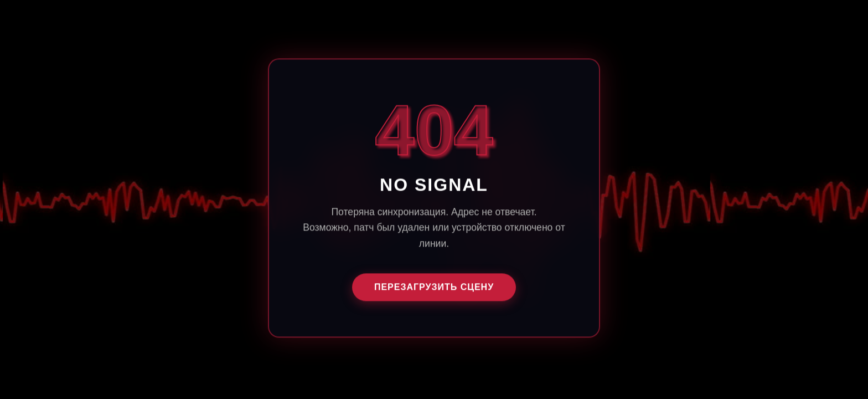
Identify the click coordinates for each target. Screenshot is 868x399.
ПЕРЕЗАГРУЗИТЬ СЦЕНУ (434, 287)
